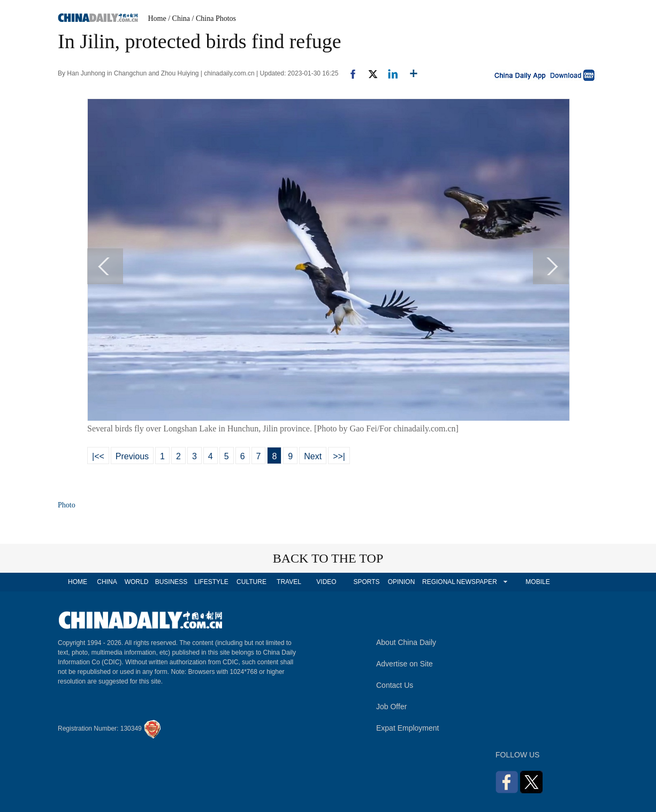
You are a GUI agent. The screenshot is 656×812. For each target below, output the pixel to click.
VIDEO (326, 582)
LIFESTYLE (211, 582)
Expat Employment (408, 728)
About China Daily (406, 642)
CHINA (107, 582)
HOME (78, 582)
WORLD (137, 582)
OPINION (402, 582)
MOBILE (537, 582)
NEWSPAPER (476, 582)
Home (157, 18)
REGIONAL (439, 582)
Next (313, 456)
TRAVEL (289, 582)
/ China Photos (214, 18)
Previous (132, 456)
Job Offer (391, 707)
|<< (98, 456)
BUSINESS (171, 582)
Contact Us (395, 685)
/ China (179, 18)
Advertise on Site (405, 664)
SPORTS (366, 582)
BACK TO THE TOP (328, 558)
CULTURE (251, 582)
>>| (339, 456)
